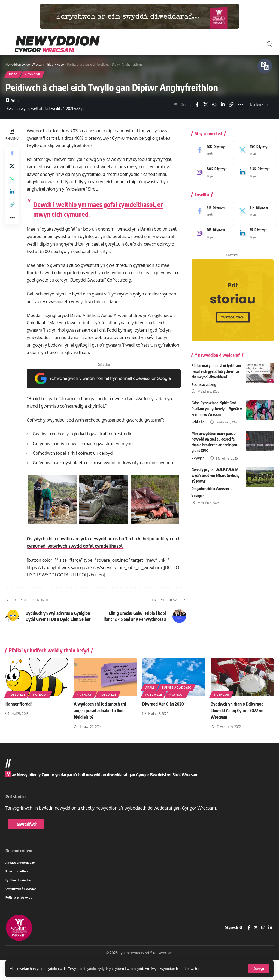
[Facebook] (211, 151)
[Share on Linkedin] (223, 105)
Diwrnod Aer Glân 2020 (163, 704)
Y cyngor (33, 75)
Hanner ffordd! (19, 704)
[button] (259, 969)
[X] (254, 151)
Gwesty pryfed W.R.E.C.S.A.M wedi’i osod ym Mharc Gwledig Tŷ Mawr (216, 475)
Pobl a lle (198, 422)
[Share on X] (206, 105)
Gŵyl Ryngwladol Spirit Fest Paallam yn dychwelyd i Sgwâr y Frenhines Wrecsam (217, 409)
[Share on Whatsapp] (214, 105)
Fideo (13, 75)
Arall (150, 688)
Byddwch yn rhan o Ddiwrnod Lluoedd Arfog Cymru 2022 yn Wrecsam (237, 710)
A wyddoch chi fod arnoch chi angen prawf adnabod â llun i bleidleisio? (100, 710)
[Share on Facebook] (197, 105)
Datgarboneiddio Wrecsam (210, 489)
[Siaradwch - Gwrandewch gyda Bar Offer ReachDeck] (265, 66)
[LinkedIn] (254, 173)
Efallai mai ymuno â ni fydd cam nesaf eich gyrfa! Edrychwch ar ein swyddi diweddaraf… (216, 371)
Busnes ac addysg (204, 385)
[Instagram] (211, 173)
